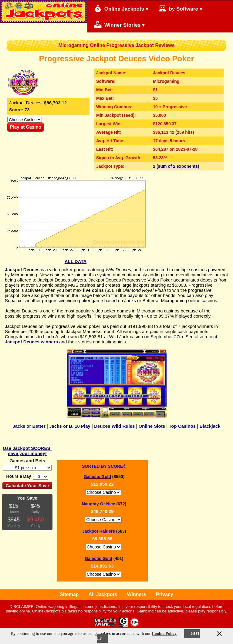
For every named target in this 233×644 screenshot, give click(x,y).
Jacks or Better (29, 426)
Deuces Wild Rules (114, 426)
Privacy (165, 594)
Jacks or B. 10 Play (70, 426)
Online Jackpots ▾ (121, 8)
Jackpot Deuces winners (31, 342)
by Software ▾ (181, 8)
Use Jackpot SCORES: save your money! (27, 451)
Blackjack (210, 426)
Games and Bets (27, 461)
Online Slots (152, 426)
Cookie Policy (164, 634)
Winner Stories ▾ (119, 24)
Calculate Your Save (27, 486)
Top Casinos (182, 426)
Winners (137, 594)
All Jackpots (103, 594)
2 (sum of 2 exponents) (176, 166)
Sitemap (69, 594)
